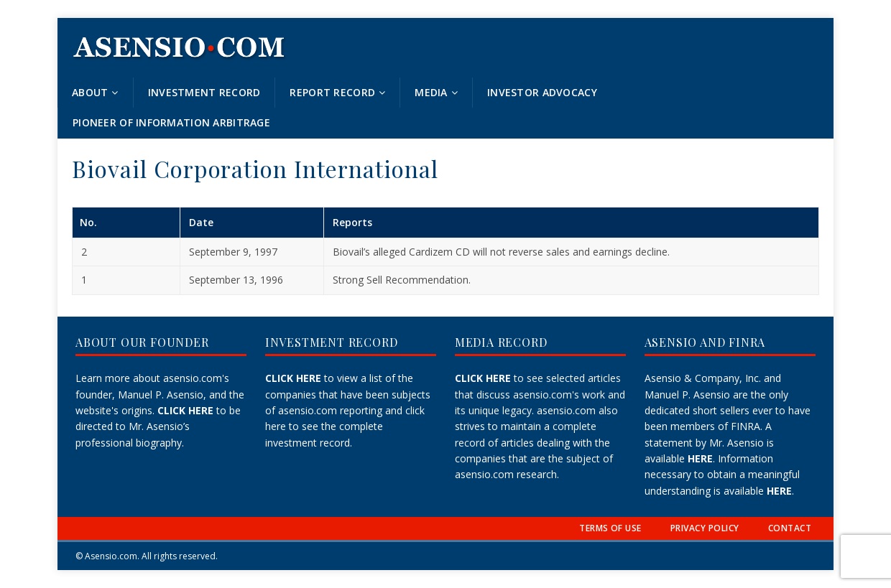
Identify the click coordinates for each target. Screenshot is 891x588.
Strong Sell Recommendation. (402, 280)
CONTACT (790, 528)
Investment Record (204, 92)
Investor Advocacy (542, 92)
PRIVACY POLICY (705, 528)
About (90, 92)
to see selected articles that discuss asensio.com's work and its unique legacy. (540, 394)
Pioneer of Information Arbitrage (171, 122)
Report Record (332, 92)
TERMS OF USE (610, 528)
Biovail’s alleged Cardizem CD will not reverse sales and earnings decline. (501, 252)
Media (431, 92)
